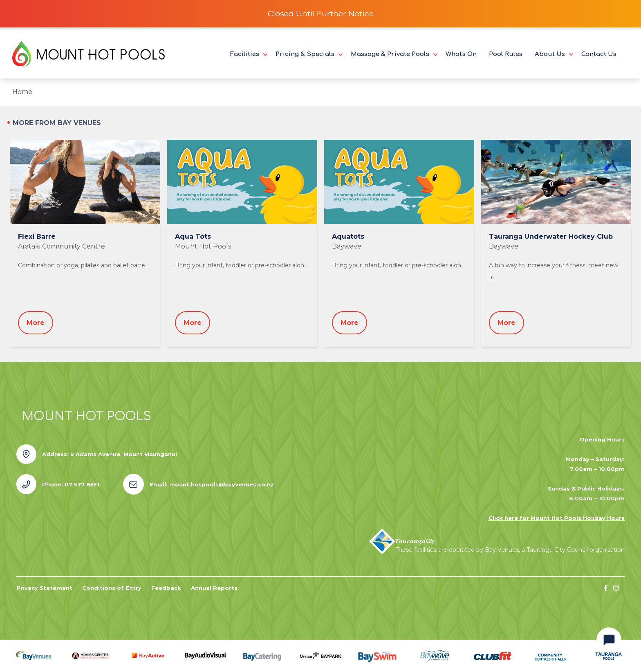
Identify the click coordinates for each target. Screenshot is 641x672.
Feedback (166, 588)
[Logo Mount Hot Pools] (89, 54)
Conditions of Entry (112, 588)
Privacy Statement (44, 588)
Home (22, 92)
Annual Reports (214, 588)
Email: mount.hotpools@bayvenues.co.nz (212, 484)
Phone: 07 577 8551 (71, 484)
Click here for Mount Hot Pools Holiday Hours (557, 518)
